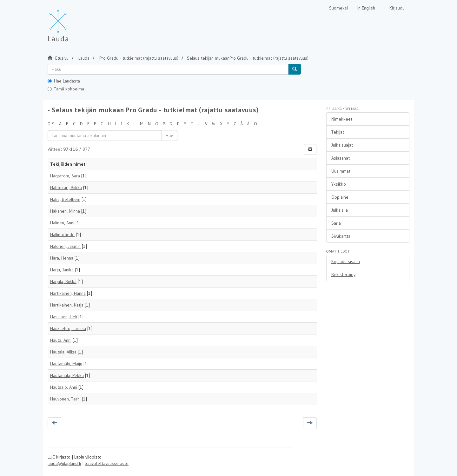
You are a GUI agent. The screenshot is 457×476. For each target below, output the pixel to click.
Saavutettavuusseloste (107, 463)
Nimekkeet (342, 119)
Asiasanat (341, 158)
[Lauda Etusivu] (71, 22)
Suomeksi (338, 8)
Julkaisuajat (342, 145)
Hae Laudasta (64, 81)
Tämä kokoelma (66, 89)
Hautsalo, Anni (64, 387)
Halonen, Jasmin (65, 246)
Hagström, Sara (65, 176)
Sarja (336, 223)
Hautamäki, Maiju (66, 364)
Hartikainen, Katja (67, 305)
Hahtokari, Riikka (66, 188)
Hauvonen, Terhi (65, 399)
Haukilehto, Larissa (68, 328)
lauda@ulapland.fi (64, 463)
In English (366, 8)
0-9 (51, 124)
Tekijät (338, 132)
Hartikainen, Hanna (68, 293)
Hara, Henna (62, 258)
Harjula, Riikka (63, 281)
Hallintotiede (62, 235)
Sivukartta (341, 236)
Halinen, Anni (62, 223)
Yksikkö (339, 184)
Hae (169, 136)
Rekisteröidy (343, 274)
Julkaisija (340, 210)
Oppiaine (340, 197)
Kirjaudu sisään (346, 261)
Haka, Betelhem (65, 199)
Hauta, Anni (61, 340)
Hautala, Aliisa (63, 352)
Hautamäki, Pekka (67, 375)
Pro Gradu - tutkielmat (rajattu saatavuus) (139, 58)
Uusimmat (341, 171)
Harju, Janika (62, 270)
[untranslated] (168, 69)
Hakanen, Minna (65, 211)
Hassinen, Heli (64, 317)
